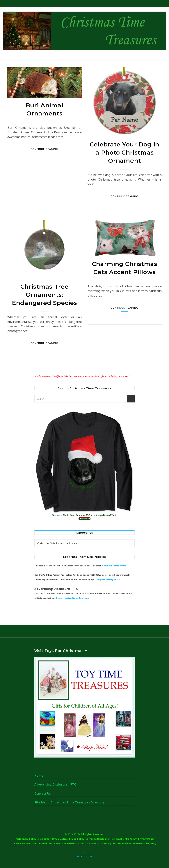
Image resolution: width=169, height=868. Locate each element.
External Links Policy (124, 839)
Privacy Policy (146, 839)
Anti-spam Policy (26, 839)
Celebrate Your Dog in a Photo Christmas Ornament (124, 152)
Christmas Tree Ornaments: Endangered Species (45, 295)
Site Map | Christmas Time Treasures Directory (69, 802)
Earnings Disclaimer (98, 839)
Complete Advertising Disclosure (73, 598)
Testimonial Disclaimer (46, 843)
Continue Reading (44, 149)
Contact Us (43, 793)
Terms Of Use (22, 843)
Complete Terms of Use (114, 566)
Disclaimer (44, 839)
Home (39, 776)
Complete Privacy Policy (108, 580)
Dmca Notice (60, 839)
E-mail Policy (77, 839)
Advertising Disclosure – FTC (55, 784)
